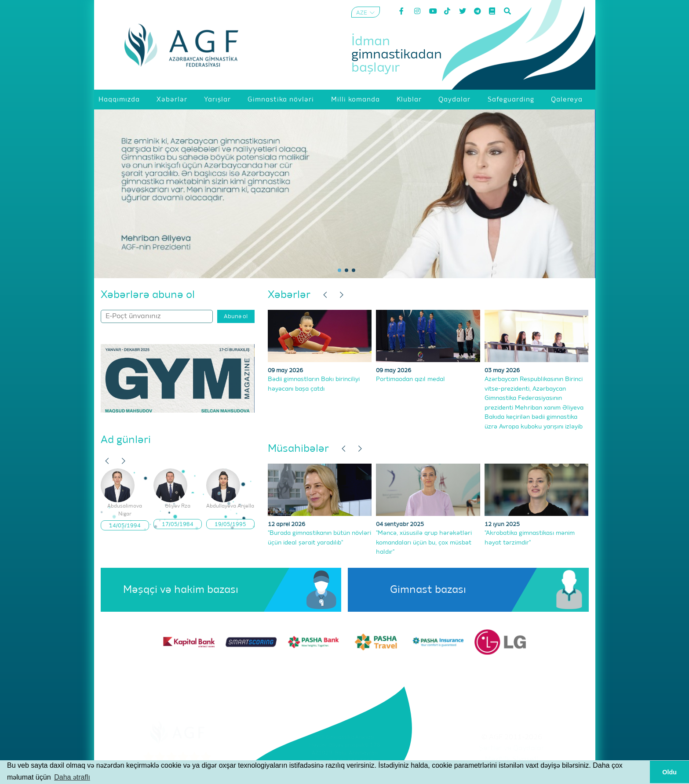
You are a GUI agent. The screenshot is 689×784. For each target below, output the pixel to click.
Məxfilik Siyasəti (512, 759)
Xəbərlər (289, 295)
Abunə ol (236, 317)
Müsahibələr (298, 449)
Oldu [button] (669, 772)
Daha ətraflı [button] (72, 777)
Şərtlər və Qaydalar (512, 748)
